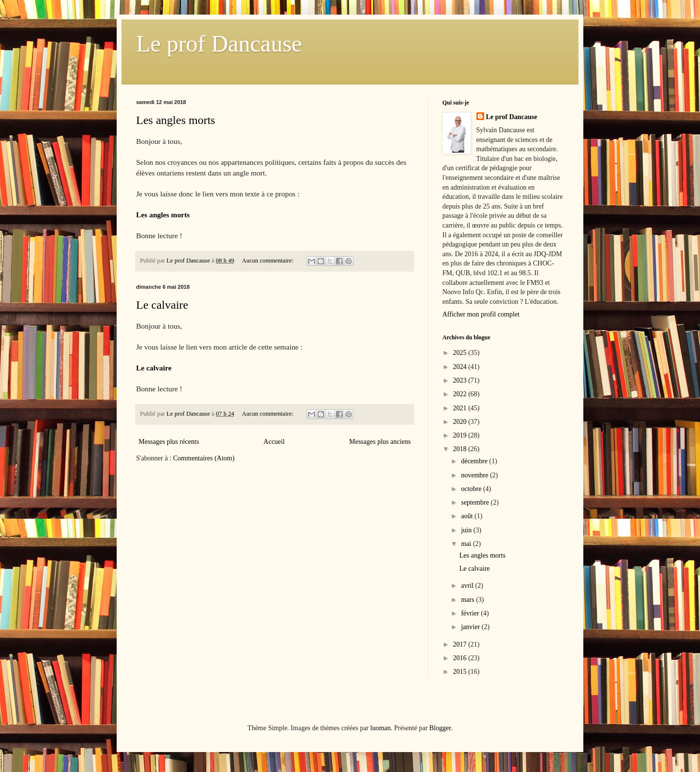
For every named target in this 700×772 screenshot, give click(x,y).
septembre (476, 502)
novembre (475, 475)
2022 (461, 394)
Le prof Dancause (219, 44)
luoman (381, 728)
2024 (461, 367)
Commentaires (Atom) (204, 458)
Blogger (440, 728)
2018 (461, 449)
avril (468, 586)
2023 (461, 380)
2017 (461, 644)
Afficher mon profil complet (481, 314)
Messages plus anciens (380, 442)
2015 (461, 672)
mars (468, 600)
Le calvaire (162, 305)
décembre (475, 461)
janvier (471, 627)
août (468, 516)
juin (467, 530)
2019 (461, 435)
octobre (472, 489)
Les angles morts (176, 120)
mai (467, 544)
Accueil (274, 442)
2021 (461, 408)
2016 (461, 658)
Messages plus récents (169, 442)
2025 (461, 353)
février (471, 613)
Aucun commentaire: (269, 261)
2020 (461, 422)
